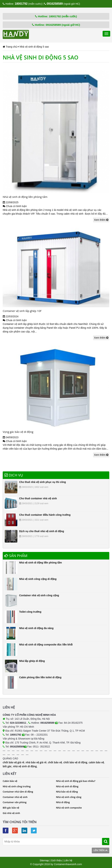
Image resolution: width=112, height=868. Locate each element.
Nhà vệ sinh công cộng (69, 797)
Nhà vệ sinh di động (67, 786)
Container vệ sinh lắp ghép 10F (22, 311)
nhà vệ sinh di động (25, 766)
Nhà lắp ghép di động (32, 661)
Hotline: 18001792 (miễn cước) (56, 16)
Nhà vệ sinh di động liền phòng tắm (25, 197)
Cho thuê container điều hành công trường (45, 515)
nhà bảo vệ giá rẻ (36, 762)
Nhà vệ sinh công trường (17, 786)
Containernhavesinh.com (68, 864)
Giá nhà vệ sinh (11, 813)
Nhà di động (63, 802)
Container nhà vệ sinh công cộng (39, 595)
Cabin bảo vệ (10, 781)
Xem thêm (101, 220)
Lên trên (101, 850)
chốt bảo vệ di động (75, 762)
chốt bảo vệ (55, 762)
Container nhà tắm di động (18, 792)
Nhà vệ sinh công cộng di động (38, 579)
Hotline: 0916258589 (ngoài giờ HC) (56, 25)
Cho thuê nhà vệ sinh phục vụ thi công (43, 482)
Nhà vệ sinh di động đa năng (36, 628)
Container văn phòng (15, 802)
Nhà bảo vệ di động (67, 792)
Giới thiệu (56, 860)
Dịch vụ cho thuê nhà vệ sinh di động (42, 531)
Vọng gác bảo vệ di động (18, 432)
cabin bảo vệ (96, 762)
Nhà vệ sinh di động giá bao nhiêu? (76, 781)
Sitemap (44, 860)
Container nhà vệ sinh (15, 797)
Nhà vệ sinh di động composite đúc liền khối (46, 645)
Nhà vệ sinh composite (69, 808)
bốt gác (7, 766)
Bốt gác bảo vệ (11, 808)
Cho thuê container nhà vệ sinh (38, 498)
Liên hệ (68, 860)
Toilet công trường (30, 612)
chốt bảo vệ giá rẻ (13, 762)
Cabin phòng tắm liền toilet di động (40, 677)
